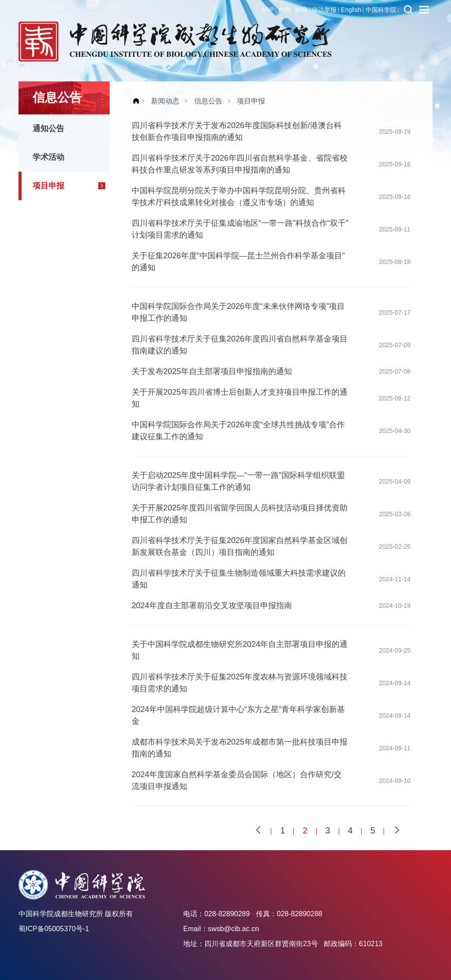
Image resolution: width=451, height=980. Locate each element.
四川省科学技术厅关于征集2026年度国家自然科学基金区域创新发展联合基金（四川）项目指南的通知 (240, 546)
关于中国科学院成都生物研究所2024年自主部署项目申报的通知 (240, 650)
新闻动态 (165, 101)
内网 (285, 10)
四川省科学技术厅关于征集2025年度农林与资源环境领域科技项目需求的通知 (240, 683)
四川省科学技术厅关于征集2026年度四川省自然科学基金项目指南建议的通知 (240, 345)
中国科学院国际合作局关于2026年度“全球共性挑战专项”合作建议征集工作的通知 (238, 431)
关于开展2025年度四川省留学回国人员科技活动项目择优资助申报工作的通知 (240, 514)
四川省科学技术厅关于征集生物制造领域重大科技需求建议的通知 (239, 579)
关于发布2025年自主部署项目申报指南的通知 (212, 371)
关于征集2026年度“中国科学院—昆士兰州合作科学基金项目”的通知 (238, 262)
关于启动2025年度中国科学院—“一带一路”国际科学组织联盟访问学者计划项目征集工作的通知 (238, 481)
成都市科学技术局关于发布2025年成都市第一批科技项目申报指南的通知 (240, 748)
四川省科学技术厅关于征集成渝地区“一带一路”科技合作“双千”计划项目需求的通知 (240, 229)
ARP (268, 10)
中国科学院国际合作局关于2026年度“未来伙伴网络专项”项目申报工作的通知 (238, 312)
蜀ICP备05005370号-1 (54, 929)
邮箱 (301, 10)
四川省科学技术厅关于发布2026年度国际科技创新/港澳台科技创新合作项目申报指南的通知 (237, 131)
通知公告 (48, 128)
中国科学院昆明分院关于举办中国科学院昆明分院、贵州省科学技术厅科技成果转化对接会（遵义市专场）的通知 (239, 196)
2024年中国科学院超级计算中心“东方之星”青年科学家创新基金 (238, 715)
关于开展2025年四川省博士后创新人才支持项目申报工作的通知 (240, 398)
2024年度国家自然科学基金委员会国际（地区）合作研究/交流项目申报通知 (237, 780)
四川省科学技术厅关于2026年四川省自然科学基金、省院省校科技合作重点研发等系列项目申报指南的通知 (240, 164)
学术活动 (48, 157)
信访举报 (324, 10)
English (351, 10)
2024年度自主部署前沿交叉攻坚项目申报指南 (212, 606)
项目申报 (48, 186)
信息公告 (208, 101)
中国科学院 (381, 10)
